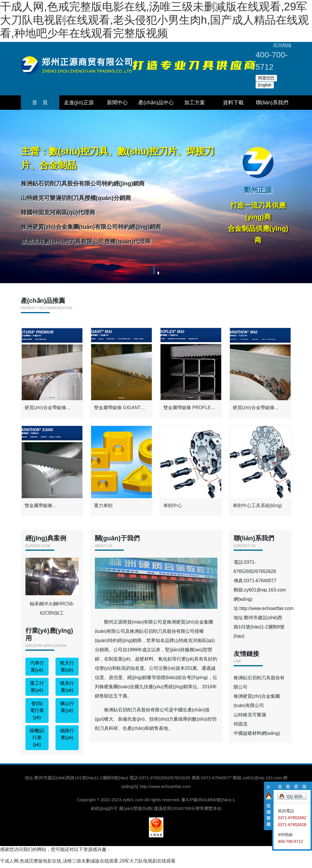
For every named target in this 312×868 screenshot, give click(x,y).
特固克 (241, 727)
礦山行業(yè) (67, 710)
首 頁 (40, 103)
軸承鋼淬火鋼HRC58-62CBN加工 (52, 590)
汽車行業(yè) (37, 670)
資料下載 (233, 103)
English (265, 85)
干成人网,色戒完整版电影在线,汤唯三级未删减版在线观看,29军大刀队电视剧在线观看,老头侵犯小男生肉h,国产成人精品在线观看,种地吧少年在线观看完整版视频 (154, 20)
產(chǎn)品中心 (156, 103)
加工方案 (195, 103)
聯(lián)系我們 (272, 103)
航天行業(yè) (67, 670)
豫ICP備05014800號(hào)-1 (208, 803)
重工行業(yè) (37, 690)
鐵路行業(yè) (67, 738)
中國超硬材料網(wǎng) (257, 737)
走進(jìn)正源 (79, 103)
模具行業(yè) (67, 690)
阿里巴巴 (266, 78)
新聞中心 (117, 103)
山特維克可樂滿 (250, 718)
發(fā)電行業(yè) (37, 714)
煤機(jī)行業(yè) (37, 741)
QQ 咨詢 (294, 796)
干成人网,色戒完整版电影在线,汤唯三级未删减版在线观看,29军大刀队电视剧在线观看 (88, 864)
